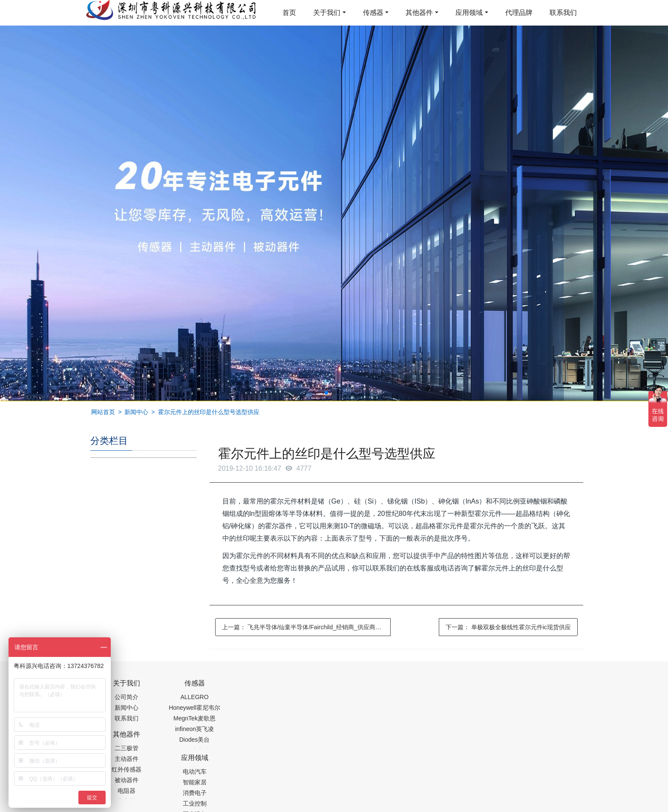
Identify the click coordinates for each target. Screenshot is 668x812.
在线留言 (535, 786)
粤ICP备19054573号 (333, 785)
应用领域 (469, 13)
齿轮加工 (163, 806)
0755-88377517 (479, 688)
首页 (289, 13)
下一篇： (508, 627)
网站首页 (103, 412)
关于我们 (327, 13)
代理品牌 (519, 13)
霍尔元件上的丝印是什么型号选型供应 (209, 412)
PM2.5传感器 (197, 806)
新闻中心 (136, 412)
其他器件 (419, 13)
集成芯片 (233, 806)
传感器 (373, 13)
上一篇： (307, 627)
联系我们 (563, 13)
